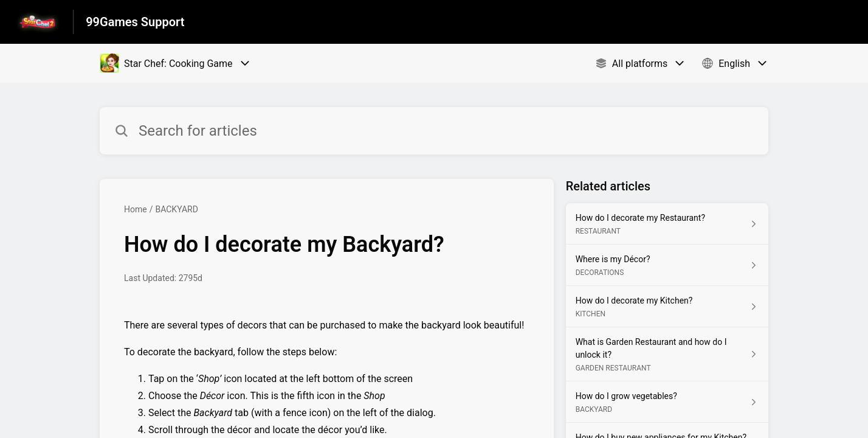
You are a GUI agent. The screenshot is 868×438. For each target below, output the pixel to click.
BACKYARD (176, 209)
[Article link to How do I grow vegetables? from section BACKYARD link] (667, 402)
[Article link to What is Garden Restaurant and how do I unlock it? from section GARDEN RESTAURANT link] (667, 354)
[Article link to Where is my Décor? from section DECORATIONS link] (667, 265)
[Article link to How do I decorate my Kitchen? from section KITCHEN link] (667, 307)
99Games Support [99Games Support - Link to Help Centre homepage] (135, 22)
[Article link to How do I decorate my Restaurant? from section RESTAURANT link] (667, 224)
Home (136, 209)
